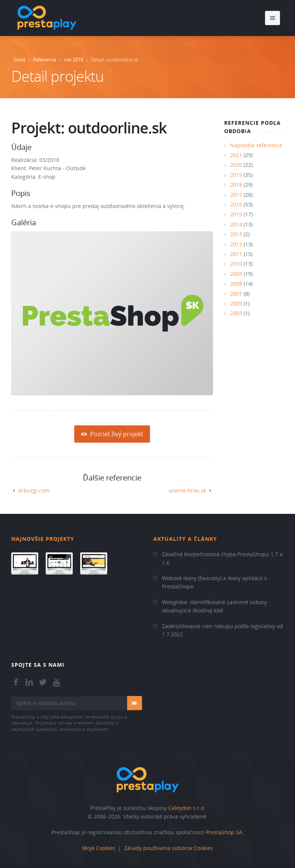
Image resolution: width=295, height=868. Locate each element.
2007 (236, 294)
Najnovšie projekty (43, 539)
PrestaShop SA (224, 832)
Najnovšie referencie (256, 145)
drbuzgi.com (34, 490)
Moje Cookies (99, 848)
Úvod (19, 60)
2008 (236, 284)
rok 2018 (74, 60)
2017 (236, 195)
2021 (236, 155)
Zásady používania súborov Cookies (168, 848)
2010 (236, 264)
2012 (236, 244)
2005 (236, 303)
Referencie (45, 60)
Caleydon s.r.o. (187, 808)
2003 (236, 313)
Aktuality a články (185, 539)
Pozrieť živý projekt (112, 434)
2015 (236, 214)
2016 (236, 204)
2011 (236, 254)
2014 (236, 224)
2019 (236, 175)
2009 (236, 274)
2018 (236, 185)
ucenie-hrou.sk (187, 490)
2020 (236, 165)
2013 (236, 234)
